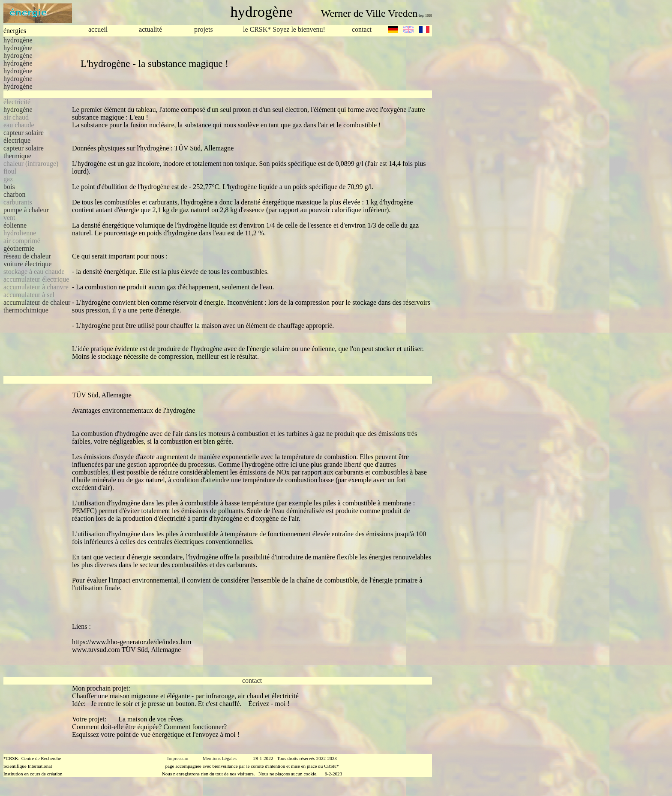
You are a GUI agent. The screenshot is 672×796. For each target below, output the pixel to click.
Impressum (178, 758)
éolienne (15, 225)
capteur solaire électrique (24, 137)
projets (204, 29)
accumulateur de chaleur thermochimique (37, 306)
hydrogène (18, 40)
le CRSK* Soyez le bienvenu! (284, 30)
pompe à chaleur (26, 210)
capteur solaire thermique (24, 152)
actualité (150, 29)
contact (362, 29)
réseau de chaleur (27, 256)
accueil (98, 29)
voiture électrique (27, 264)
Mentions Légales (220, 758)
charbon (15, 194)
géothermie (19, 248)
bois (9, 187)
